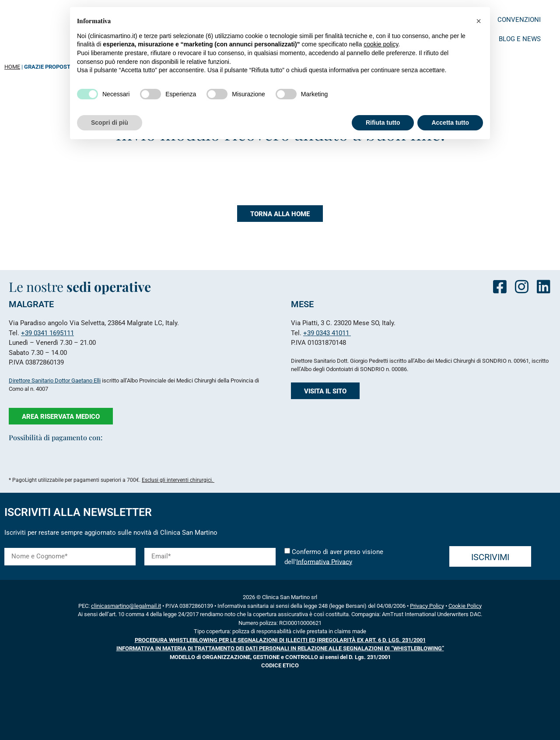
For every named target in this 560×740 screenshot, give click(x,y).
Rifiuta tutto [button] (383, 123)
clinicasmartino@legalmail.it (126, 606)
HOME (12, 67)
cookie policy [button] (381, 44)
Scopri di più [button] (110, 123)
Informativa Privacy (324, 561)
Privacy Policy (427, 606)
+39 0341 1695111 (47, 333)
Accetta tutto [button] (450, 123)
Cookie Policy (465, 606)
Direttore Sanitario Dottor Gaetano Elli (55, 381)
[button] (479, 21)
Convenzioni (519, 20)
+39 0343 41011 (327, 333)
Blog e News (520, 39)
